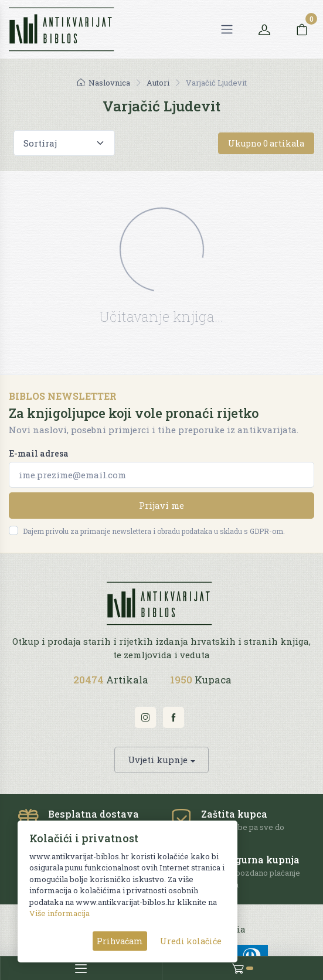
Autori (158, 83)
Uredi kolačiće (191, 941)
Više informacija (59, 913)
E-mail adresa (39, 453)
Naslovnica (103, 83)
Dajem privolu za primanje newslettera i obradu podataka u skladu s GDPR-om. (154, 531)
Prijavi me (161, 505)
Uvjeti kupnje (158, 760)
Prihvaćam (120, 941)
